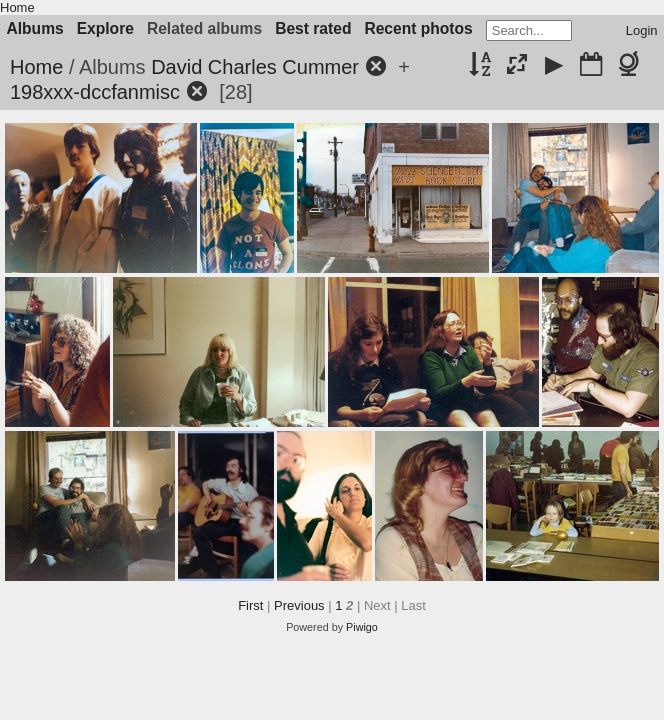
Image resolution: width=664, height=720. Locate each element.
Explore (105, 28)
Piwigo (362, 627)
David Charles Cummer (255, 67)
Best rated (313, 28)
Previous (299, 605)
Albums (35, 28)
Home (17, 7)
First (250, 605)
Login (642, 30)
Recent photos (418, 28)
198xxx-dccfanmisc (95, 92)
